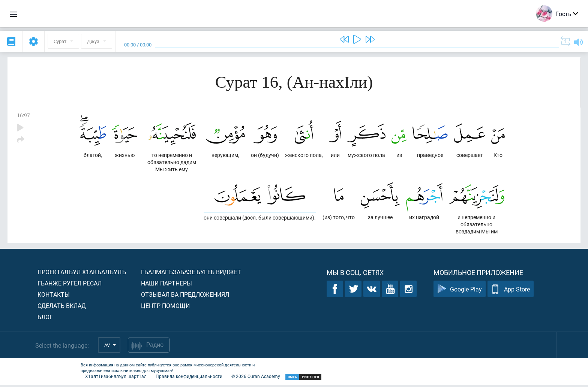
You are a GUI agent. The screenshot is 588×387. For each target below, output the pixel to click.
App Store (511, 291)
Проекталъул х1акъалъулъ (82, 274)
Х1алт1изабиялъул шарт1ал (116, 378)
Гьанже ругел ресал (70, 285)
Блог (45, 319)
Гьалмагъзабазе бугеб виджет (191, 274)
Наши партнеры (166, 285)
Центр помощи (165, 308)
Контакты (54, 297)
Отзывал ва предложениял (185, 297)
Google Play (460, 291)
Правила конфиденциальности (189, 378)
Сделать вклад (62, 308)
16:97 (23, 115)
